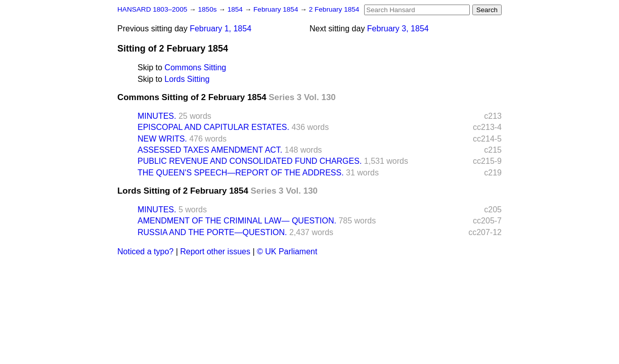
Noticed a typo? (145, 252)
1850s (208, 9)
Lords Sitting (187, 79)
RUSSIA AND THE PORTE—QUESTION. (212, 232)
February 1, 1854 (220, 29)
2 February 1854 (334, 9)
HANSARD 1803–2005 (152, 9)
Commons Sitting (195, 67)
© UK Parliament (287, 252)
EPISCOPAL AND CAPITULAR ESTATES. (213, 127)
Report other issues (215, 252)
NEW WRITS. (162, 139)
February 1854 (277, 9)
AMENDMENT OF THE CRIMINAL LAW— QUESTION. (237, 221)
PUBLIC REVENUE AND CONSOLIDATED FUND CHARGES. (250, 161)
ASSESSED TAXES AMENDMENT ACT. (210, 150)
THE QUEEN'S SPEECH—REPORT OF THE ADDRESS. (241, 173)
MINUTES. (157, 116)
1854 (236, 9)
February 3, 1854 (398, 29)
